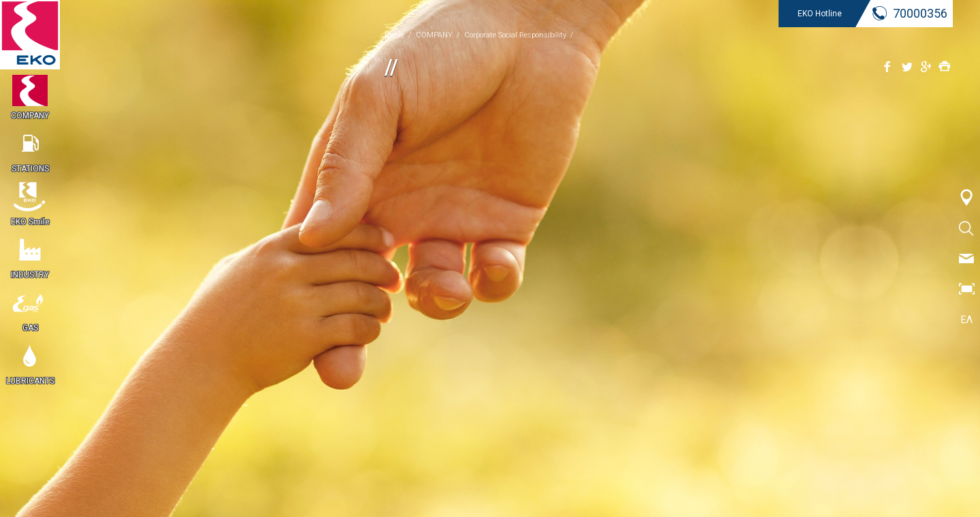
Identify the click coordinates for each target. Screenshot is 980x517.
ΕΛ (967, 320)
